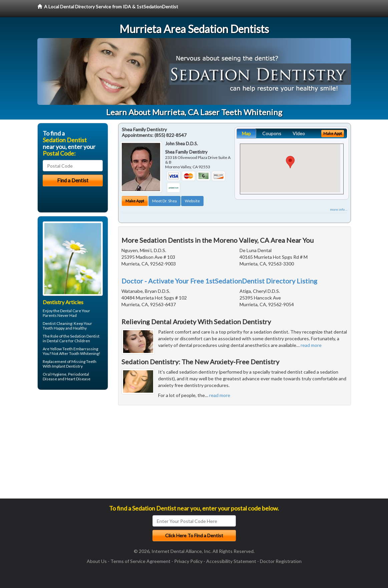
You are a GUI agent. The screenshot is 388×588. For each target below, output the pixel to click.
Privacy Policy (188, 561)
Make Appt (135, 201)
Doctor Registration (281, 561)
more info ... (339, 209)
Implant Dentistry (67, 366)
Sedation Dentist (85, 336)
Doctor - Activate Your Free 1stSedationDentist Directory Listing (219, 281)
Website (192, 201)
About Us (97, 561)
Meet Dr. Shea (164, 201)
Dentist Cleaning (57, 323)
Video (299, 133)
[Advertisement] (72, 447)
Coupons (272, 133)
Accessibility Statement (231, 561)
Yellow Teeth (61, 349)
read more (311, 345)
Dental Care (71, 311)
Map (246, 133)
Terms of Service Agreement (140, 561)
